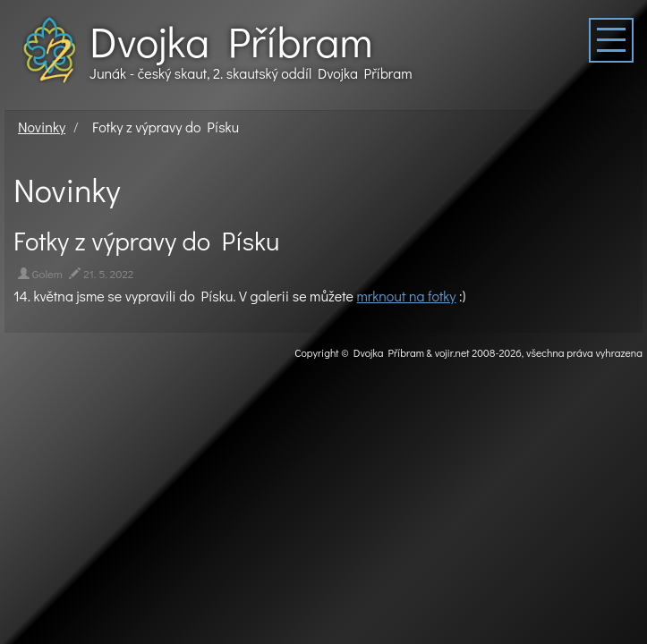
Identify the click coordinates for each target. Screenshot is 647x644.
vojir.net (452, 352)
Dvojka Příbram (231, 41)
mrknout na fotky (407, 296)
